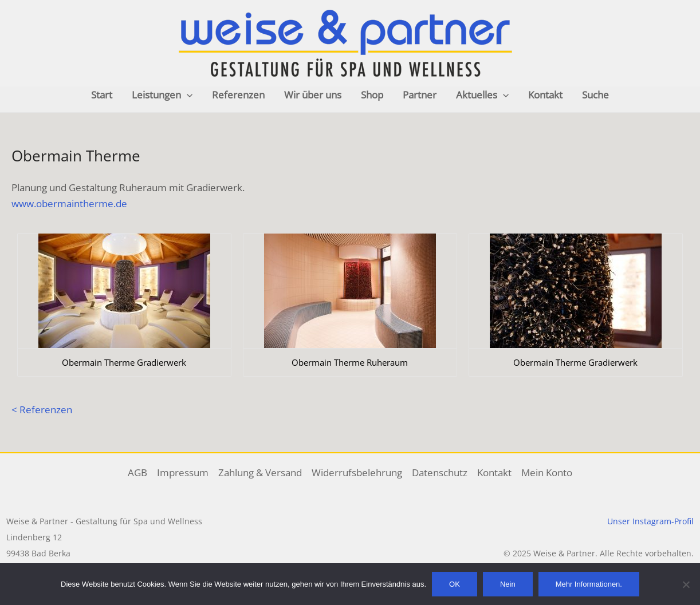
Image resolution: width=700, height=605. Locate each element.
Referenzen (238, 95)
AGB (137, 472)
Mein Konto (547, 472)
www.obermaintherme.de (69, 203)
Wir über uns (313, 95)
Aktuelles (482, 95)
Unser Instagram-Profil (650, 521)
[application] (187, 95)
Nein (508, 584)
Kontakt (545, 95)
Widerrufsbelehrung (357, 472)
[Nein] (686, 584)
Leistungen (162, 95)
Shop (372, 95)
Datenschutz (440, 472)
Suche (595, 95)
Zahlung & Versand (260, 472)
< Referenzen (42, 410)
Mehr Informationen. (589, 584)
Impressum (183, 472)
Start (102, 95)
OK (455, 584)
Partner (420, 95)
